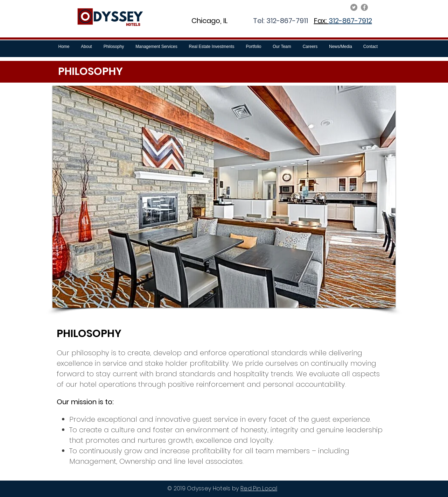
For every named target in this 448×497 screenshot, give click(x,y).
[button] (224, 197)
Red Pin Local (259, 488)
